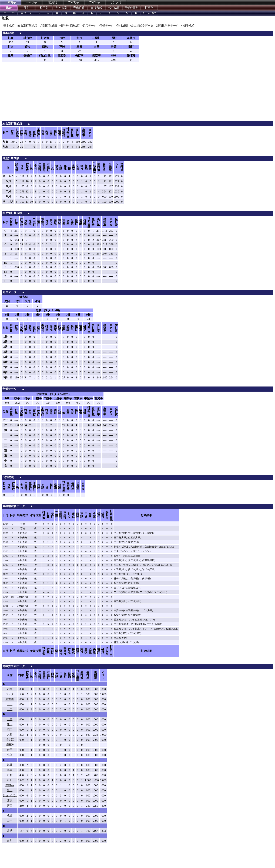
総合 (9, 8)
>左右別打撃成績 (27, 26)
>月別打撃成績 (48, 26)
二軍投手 (95, 2)
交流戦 (53, 2)
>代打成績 (121, 26)
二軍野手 (74, 2)
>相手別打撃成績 (69, 26)
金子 (10, 750)
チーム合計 (149, 13)
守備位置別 (132, 8)
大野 (10, 735)
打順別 (149, 8)
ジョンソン (10, 795)
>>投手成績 (187, 26)
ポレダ (10, 694)
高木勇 (10, 699)
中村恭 (10, 785)
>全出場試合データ (141, 26)
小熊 (10, 755)
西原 (10, 800)
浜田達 (10, 745)
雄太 (10, 724)
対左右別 (61, 8)
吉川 (10, 841)
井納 (10, 831)
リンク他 (116, 2)
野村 (10, 775)
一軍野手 (11, 2)
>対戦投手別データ (167, 26)
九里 (10, 770)
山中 (10, 821)
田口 (10, 709)
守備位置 (79, 8)
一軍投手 (32, 2)
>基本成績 (8, 26)
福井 (10, 765)
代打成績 (114, 8)
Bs (75, 13)
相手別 (44, 8)
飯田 (10, 790)
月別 (26, 8)
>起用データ (89, 26)
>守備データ (106, 26)
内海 (10, 689)
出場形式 (96, 8)
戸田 (10, 806)
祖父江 (10, 740)
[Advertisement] (137, 95)
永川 (10, 780)
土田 (10, 704)
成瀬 (10, 816)
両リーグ (26, 13)
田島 (10, 719)
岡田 (10, 729)
